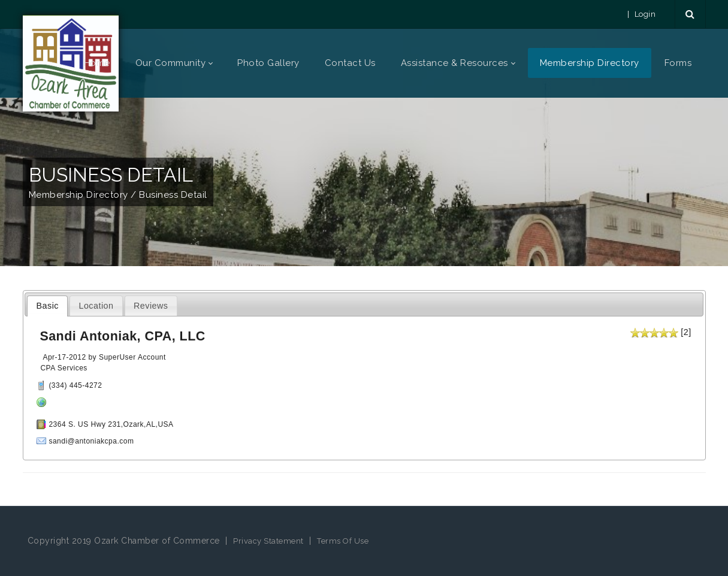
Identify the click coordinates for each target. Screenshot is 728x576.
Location (96, 306)
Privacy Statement (268, 541)
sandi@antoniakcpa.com (91, 441)
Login (645, 14)
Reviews (151, 306)
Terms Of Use (343, 541)
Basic (48, 306)
